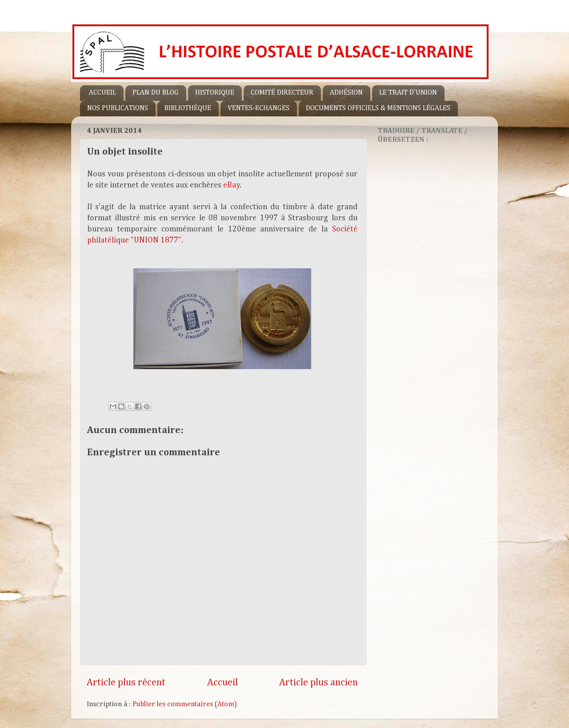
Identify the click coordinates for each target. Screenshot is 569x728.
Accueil (222, 682)
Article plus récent (126, 682)
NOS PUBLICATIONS (118, 108)
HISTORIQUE (215, 93)
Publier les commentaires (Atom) (185, 704)
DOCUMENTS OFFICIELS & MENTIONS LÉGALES (378, 108)
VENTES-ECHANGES (258, 108)
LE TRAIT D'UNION (408, 93)
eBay (232, 185)
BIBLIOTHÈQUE (188, 108)
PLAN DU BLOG (156, 93)
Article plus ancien (319, 682)
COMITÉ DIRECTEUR (282, 93)
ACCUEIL (102, 93)
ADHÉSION (346, 93)
